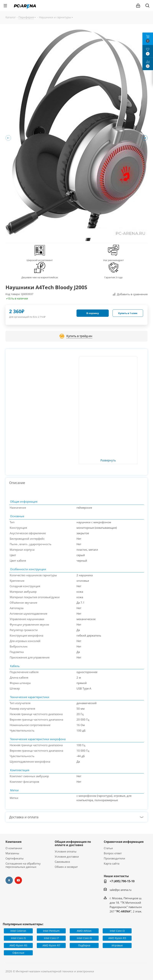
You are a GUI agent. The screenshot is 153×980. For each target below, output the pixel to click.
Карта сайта (112, 863)
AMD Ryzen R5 (18, 945)
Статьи (108, 848)
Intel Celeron (18, 931)
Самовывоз (62, 862)
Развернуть (108, 460)
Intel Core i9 (84, 938)
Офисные (18, 953)
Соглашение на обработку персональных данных (23, 865)
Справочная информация (124, 842)
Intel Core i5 (18, 938)
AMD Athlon (84, 931)
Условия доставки (67, 856)
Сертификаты (15, 858)
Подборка (84, 945)
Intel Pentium (51, 931)
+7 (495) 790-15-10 (122, 881)
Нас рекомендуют (113, 260)
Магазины (12, 853)
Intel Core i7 (51, 938)
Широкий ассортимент (40, 260)
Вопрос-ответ (113, 853)
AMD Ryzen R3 (117, 938)
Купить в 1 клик (128, 313)
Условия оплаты (66, 851)
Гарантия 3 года (113, 277)
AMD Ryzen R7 (51, 945)
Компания (13, 842)
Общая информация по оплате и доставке (73, 843)
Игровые (117, 945)
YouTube (18, 880)
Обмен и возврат (66, 867)
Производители (114, 858)
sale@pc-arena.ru (121, 890)
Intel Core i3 (117, 931)
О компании (14, 848)
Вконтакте (9, 880)
